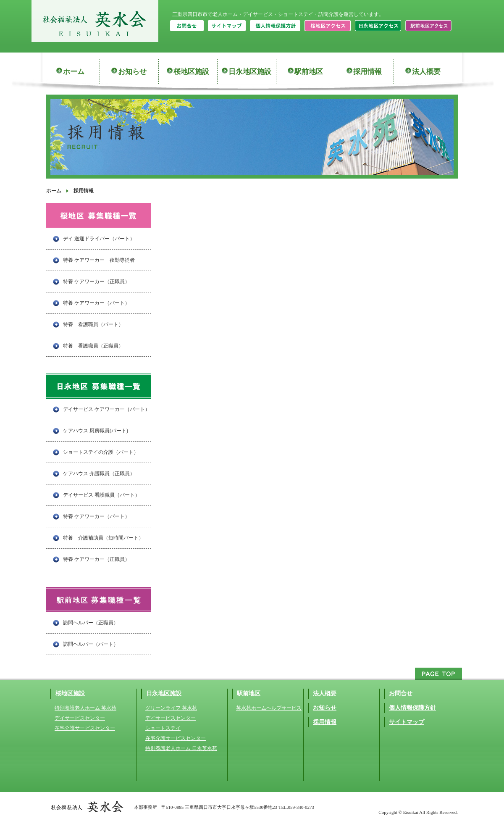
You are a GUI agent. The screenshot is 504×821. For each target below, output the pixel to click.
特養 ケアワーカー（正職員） (96, 282)
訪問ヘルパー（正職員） (91, 623)
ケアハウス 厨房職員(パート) (96, 431)
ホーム (74, 72)
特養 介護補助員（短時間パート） (103, 538)
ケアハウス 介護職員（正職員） (99, 474)
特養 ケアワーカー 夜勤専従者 (99, 260)
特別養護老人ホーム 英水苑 (85, 708)
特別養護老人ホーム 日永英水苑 (181, 748)
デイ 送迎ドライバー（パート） (99, 239)
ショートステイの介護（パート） (101, 452)
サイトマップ (407, 722)
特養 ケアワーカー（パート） (96, 303)
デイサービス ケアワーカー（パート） (106, 409)
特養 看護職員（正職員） (93, 346)
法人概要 (426, 72)
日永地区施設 (250, 72)
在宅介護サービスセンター (85, 728)
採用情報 (367, 72)
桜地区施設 (191, 72)
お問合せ (401, 693)
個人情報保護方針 (412, 708)
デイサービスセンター (80, 718)
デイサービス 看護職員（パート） (101, 495)
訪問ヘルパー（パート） (91, 644)
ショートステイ (163, 728)
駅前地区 (309, 72)
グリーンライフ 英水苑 (171, 708)
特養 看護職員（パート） (93, 324)
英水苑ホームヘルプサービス (269, 708)
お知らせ (132, 72)
